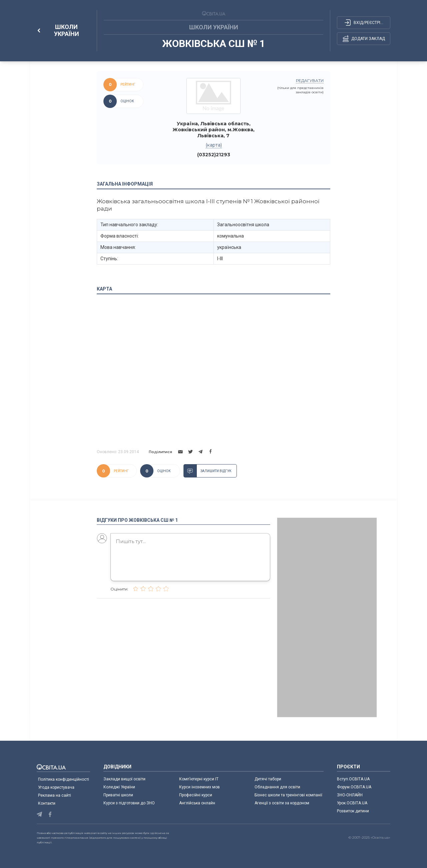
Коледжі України (119, 787)
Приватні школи (118, 795)
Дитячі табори (268, 779)
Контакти (47, 803)
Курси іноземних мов (199, 787)
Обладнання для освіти (277, 787)
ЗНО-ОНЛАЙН (350, 795)
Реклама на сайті (55, 795)
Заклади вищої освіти (124, 779)
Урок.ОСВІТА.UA (352, 803)
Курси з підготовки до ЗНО (129, 803)
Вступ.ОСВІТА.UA (353, 779)
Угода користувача (56, 787)
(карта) (214, 145)
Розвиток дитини (353, 811)
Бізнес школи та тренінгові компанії (288, 795)
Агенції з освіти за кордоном (282, 803)
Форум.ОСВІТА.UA (354, 787)
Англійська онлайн (198, 803)
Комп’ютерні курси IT (199, 779)
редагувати (310, 80)
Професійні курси (196, 795)
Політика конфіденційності (64, 779)
